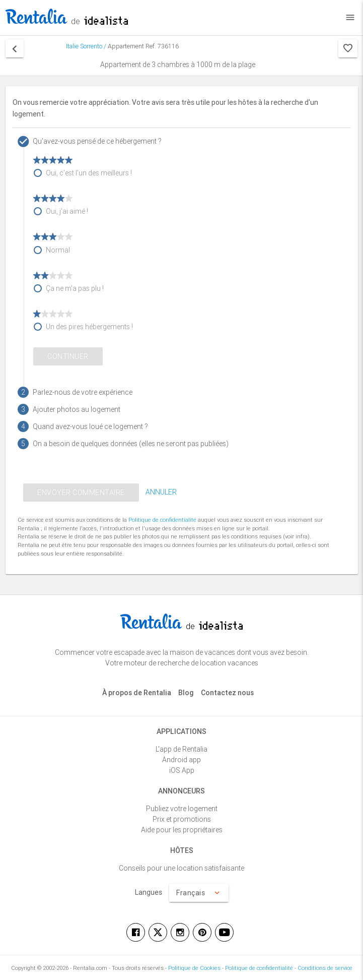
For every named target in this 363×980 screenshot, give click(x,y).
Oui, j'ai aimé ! (67, 211)
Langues (149, 892)
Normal (58, 250)
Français (199, 893)
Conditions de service (325, 968)
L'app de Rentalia (181, 749)
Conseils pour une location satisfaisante (181, 868)
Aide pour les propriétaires (182, 830)
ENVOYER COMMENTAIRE (81, 493)
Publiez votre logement (182, 809)
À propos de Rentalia (137, 693)
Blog (186, 693)
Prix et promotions (182, 819)
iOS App (182, 770)
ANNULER (161, 492)
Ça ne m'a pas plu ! (75, 288)
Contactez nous (227, 693)
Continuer (68, 356)
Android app (181, 760)
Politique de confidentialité (162, 520)
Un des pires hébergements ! (89, 327)
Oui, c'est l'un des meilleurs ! (89, 173)
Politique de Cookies (194, 968)
